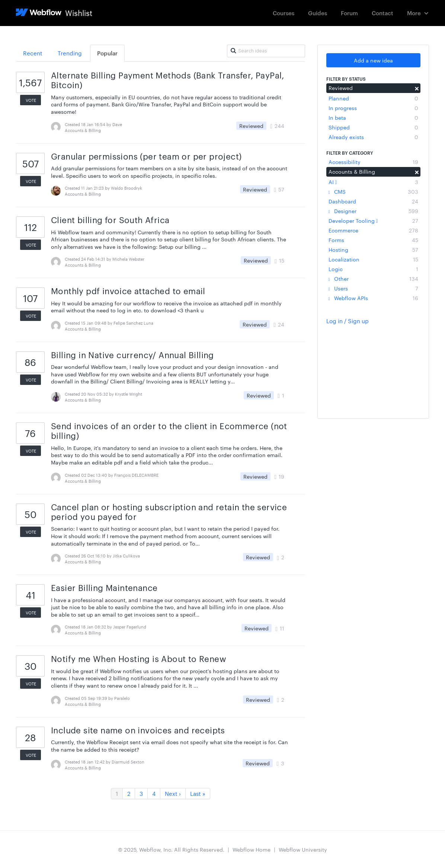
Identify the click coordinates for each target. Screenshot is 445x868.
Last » (198, 793)
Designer (373, 211)
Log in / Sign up (348, 321)
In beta (373, 118)
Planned (373, 98)
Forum (349, 13)
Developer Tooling (373, 221)
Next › (173, 793)
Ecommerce (373, 230)
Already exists (373, 137)
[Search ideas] (266, 51)
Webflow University (303, 849)
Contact (382, 13)
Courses (284, 13)
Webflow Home (252, 849)
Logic (373, 269)
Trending (70, 53)
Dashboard (373, 201)
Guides (318, 13)
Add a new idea (373, 60)
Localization (373, 259)
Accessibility (373, 162)
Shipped (373, 127)
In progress (373, 108)
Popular (107, 53)
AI (373, 182)
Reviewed (373, 88)
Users (373, 288)
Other (373, 279)
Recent (33, 53)
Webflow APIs (373, 298)
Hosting (373, 250)
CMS (373, 192)
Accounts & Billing (373, 171)
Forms (373, 240)
